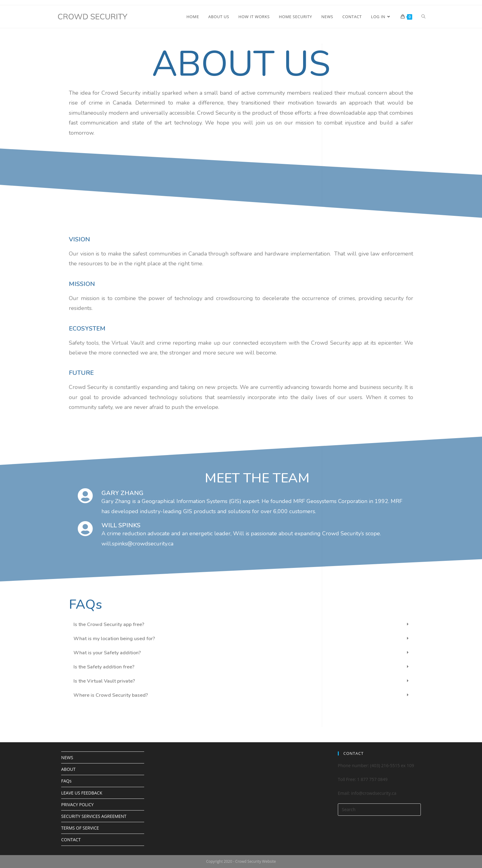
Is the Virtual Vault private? (104, 681)
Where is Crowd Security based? (111, 695)
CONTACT (71, 840)
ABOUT (68, 769)
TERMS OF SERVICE (80, 828)
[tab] (241, 624)
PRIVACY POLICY (77, 805)
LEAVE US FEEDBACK (82, 793)
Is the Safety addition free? (104, 667)
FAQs (66, 781)
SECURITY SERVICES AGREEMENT (94, 816)
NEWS (67, 757)
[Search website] (423, 17)
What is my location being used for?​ (114, 639)
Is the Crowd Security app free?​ (109, 624)
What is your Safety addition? (107, 653)
